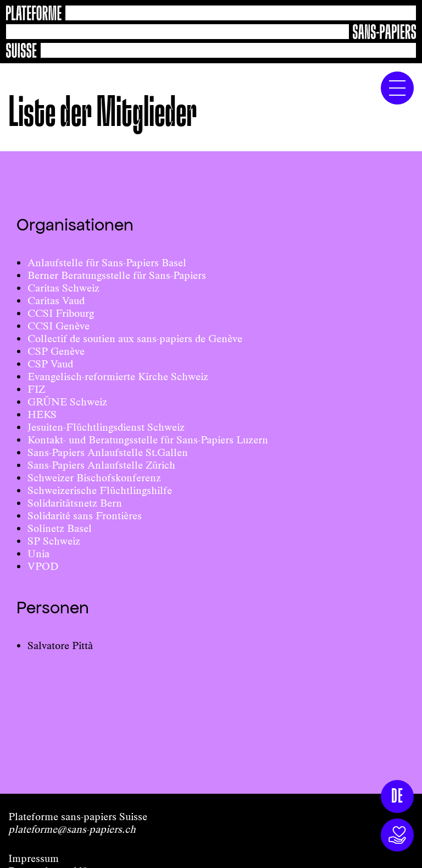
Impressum (34, 858)
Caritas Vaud (56, 301)
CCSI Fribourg (61, 313)
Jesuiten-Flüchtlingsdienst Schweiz (106, 427)
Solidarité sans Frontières (85, 516)
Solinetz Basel (60, 528)
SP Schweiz (54, 541)
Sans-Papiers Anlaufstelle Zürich (101, 465)
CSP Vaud (50, 364)
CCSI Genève (59, 326)
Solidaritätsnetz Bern (75, 503)
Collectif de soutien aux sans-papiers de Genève (135, 339)
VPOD (43, 566)
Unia (38, 554)
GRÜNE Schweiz (67, 402)
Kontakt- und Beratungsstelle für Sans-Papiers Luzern (148, 440)
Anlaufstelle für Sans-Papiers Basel (107, 263)
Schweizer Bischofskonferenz (94, 478)
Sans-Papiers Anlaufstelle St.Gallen (108, 452)
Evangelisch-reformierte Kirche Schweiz (118, 377)
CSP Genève (56, 351)
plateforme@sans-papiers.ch (72, 829)
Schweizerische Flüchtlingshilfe (100, 490)
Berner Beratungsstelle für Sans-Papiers (117, 275)
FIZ (36, 389)
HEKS (42, 414)
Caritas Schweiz (63, 288)
